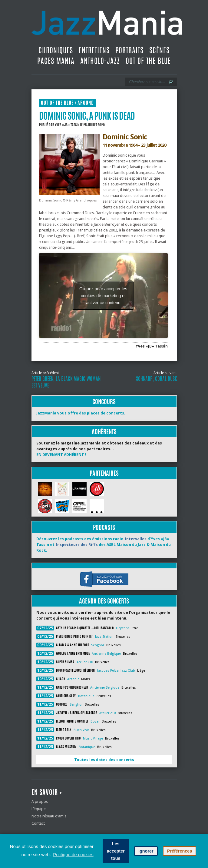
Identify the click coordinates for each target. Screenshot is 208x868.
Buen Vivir (81, 730)
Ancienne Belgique (106, 654)
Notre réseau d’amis (49, 816)
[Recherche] (147, 82)
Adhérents (104, 432)
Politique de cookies (73, 855)
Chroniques (56, 50)
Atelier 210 (85, 662)
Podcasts (104, 527)
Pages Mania (56, 61)
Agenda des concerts (104, 601)
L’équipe (39, 809)
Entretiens (94, 50)
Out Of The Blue (148, 61)
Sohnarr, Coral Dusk (156, 379)
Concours (104, 402)
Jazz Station (104, 637)
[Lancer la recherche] (171, 82)
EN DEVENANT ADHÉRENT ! (61, 455)
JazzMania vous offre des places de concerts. (81, 413)
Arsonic (73, 679)
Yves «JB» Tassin (67, 125)
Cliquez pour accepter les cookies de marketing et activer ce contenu (103, 295)
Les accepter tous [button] (116, 851)
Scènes (159, 50)
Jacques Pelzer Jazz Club (116, 671)
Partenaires (104, 473)
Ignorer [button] (146, 851)
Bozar (95, 722)
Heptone (123, 628)
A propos (40, 801)
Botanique (86, 696)
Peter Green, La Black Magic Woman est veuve (66, 382)
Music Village (93, 738)
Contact (38, 823)
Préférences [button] (180, 851)
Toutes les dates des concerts (104, 760)
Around (86, 103)
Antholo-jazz (100, 61)
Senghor (98, 645)
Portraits (129, 50)
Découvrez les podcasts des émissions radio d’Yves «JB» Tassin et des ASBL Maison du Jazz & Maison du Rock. (104, 545)
